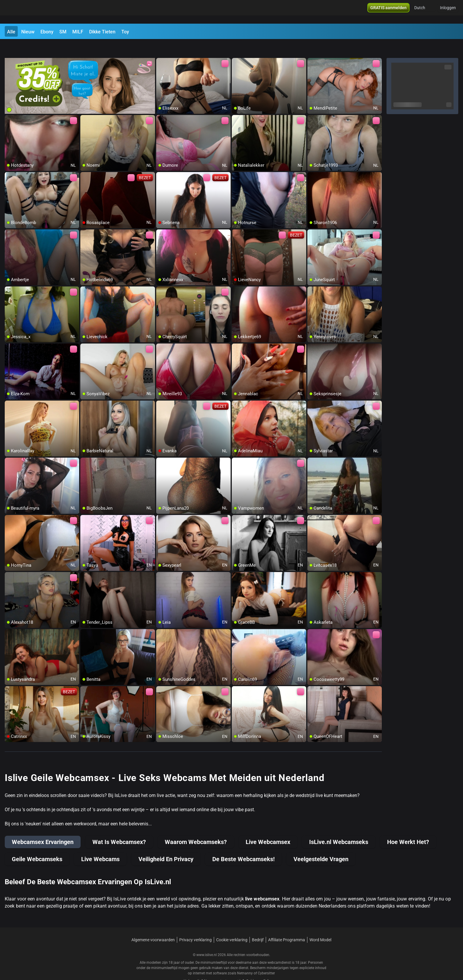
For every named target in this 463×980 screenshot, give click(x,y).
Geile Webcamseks (37, 844)
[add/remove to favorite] (161, 47)
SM (63, 32)
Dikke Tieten (102, 32)
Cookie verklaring (232, 924)
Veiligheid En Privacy (166, 844)
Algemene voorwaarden (153, 924)
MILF (78, 32)
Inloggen (448, 12)
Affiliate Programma (287, 924)
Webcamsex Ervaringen (43, 827)
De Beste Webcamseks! (243, 844)
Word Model (320, 924)
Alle (11, 32)
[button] (424, 12)
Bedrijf (258, 924)
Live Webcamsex (268, 827)
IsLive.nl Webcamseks (339, 827)
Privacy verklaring (195, 924)
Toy (125, 32)
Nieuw (28, 32)
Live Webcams (100, 844)
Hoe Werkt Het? (408, 827)
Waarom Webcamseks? (196, 827)
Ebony (47, 32)
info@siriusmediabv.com (259, 966)
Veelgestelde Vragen (321, 844)
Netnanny (245, 958)
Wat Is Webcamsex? (119, 827)
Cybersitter (266, 958)
